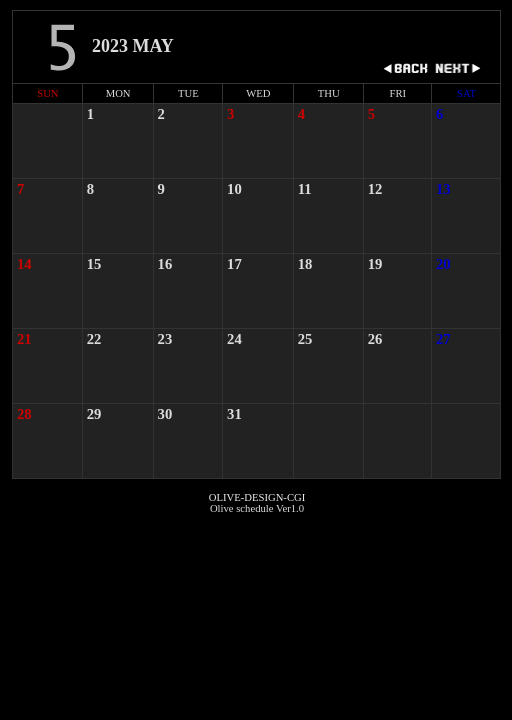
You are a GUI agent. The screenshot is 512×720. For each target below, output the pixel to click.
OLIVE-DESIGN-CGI (257, 497)
